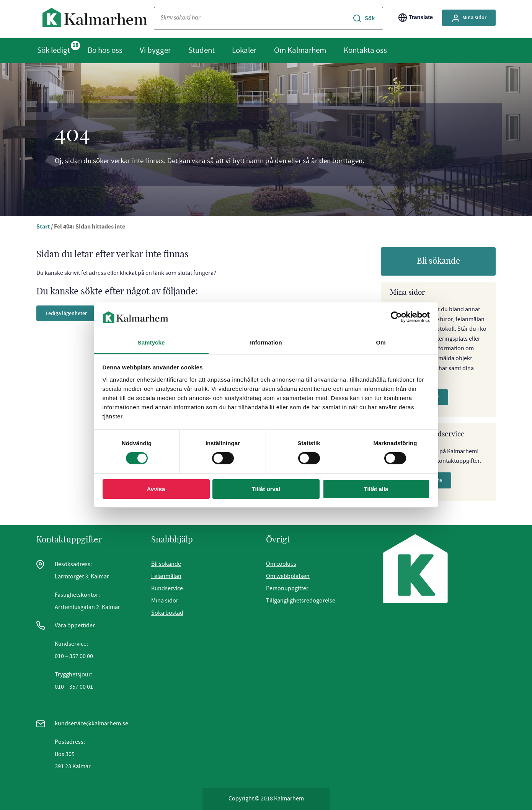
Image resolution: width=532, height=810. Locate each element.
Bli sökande (438, 261)
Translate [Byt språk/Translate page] (416, 18)
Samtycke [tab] (151, 342)
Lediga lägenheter (66, 313)
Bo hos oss (105, 50)
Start (43, 227)
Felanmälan (166, 576)
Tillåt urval (266, 489)
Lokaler (244, 50)
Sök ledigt (54, 50)
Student (202, 50)
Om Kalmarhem (300, 50)
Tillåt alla (376, 489)
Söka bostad (167, 613)
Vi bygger (155, 50)
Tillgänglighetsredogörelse (301, 601)
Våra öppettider (75, 625)
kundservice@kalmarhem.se (91, 723)
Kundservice (167, 588)
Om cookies (281, 564)
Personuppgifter (287, 588)
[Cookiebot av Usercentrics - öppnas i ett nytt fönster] (396, 317)
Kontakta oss (365, 50)
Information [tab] (266, 342)
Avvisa (156, 489)
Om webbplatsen (288, 576)
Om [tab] (381, 342)
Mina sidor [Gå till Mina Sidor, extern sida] (469, 18)
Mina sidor (165, 601)
